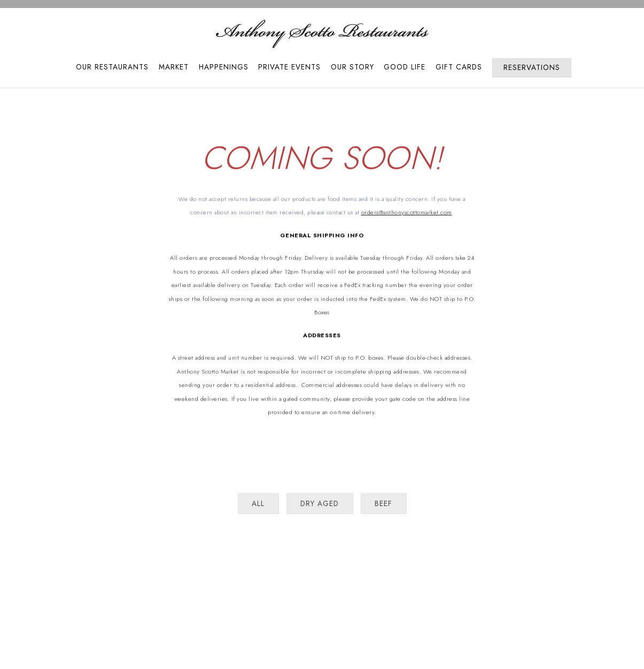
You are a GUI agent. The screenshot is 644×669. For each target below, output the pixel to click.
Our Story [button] (352, 67)
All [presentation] (258, 507)
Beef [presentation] (383, 507)
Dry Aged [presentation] (320, 507)
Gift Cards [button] (459, 67)
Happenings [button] (224, 67)
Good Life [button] (405, 67)
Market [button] (174, 67)
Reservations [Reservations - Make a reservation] (532, 67)
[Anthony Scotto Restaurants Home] (322, 33)
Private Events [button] (289, 67)
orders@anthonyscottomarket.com (407, 213)
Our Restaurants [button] (112, 67)
